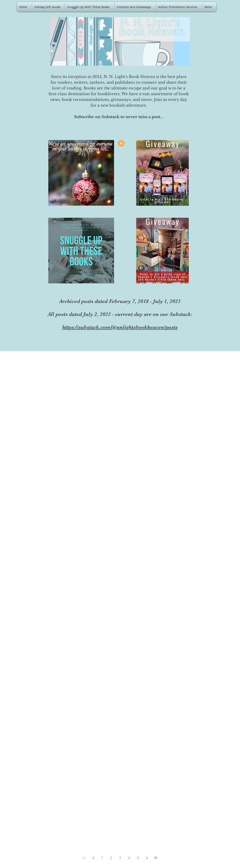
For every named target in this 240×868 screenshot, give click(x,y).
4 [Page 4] (129, 858)
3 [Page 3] (120, 858)
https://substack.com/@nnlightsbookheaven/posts (120, 327)
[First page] (84, 858)
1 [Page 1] (102, 858)
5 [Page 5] (138, 858)
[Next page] (147, 858)
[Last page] (156, 858)
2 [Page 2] (111, 858)
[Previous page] (93, 858)
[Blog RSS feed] (121, 143)
